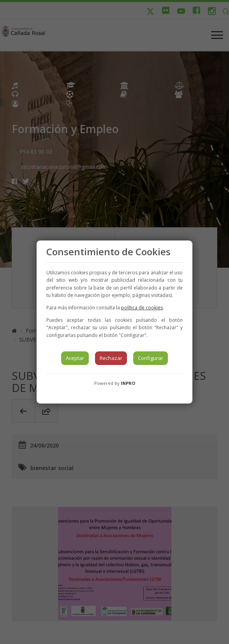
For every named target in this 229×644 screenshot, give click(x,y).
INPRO (128, 383)
